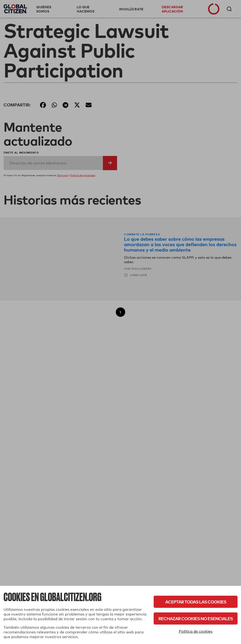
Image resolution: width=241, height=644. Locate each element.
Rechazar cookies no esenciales (196, 618)
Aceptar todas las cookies (196, 602)
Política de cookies (196, 631)
